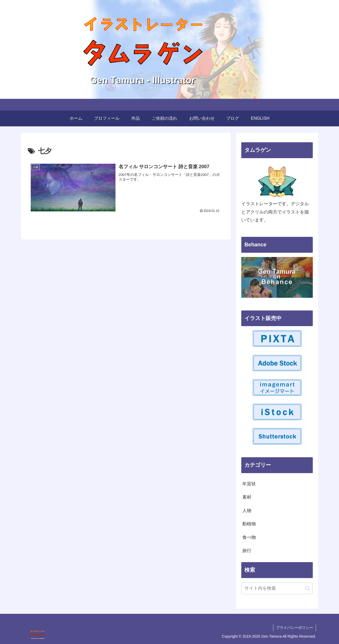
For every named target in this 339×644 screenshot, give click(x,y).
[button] (307, 588)
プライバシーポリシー (295, 628)
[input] (277, 588)
